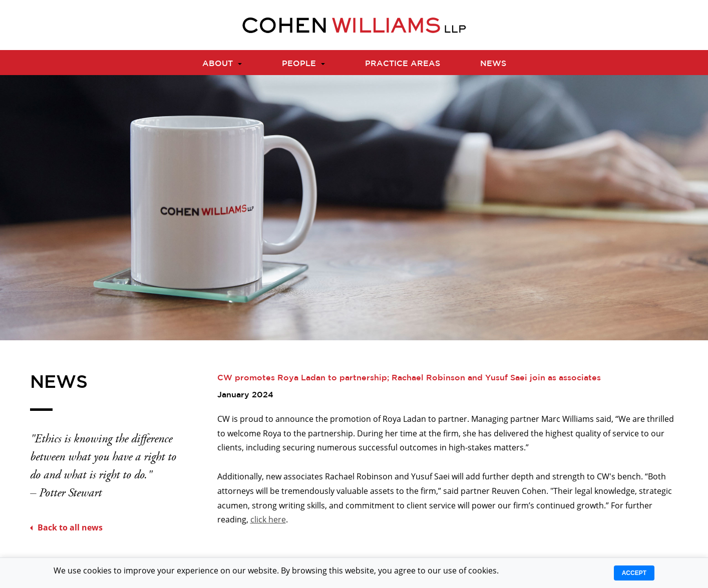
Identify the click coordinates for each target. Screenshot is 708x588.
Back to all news (66, 527)
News (493, 63)
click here (268, 519)
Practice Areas (403, 63)
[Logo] (354, 25)
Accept (634, 573)
